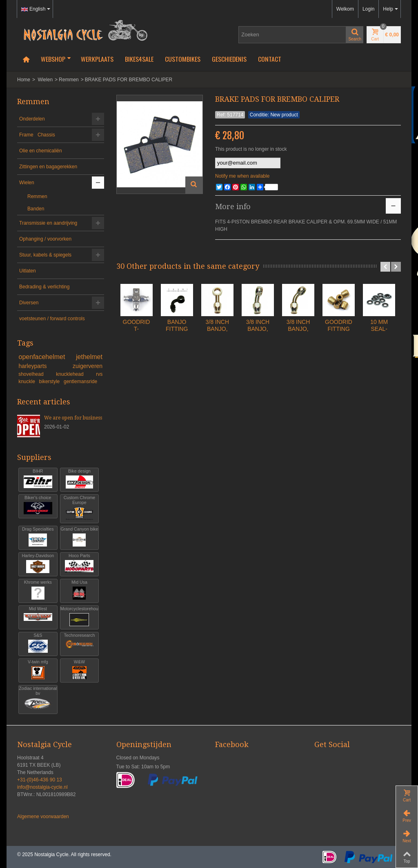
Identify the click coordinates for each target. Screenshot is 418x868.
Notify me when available (242, 176)
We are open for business (73, 418)
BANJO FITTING (201, 338)
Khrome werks (38, 590)
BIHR (38, 479)
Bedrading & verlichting (44, 287)
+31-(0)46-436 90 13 (40, 780)
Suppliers (34, 457)
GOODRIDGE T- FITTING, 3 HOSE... (144, 345)
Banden (36, 209)
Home (24, 80)
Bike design (80, 479)
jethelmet (89, 357)
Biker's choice (38, 505)
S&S (38, 643)
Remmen (69, 80)
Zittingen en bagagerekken (48, 167)
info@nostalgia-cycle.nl (42, 787)
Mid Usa (80, 590)
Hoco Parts (80, 563)
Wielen (45, 80)
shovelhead (36, 374)
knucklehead (75, 374)
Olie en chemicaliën (41, 151)
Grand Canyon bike (80, 537)
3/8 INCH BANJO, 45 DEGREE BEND (370, 345)
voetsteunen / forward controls (52, 319)
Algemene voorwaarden (43, 817)
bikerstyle (50, 382)
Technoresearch (80, 643)
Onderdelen (32, 119)
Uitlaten (28, 271)
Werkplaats (97, 59)
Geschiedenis (229, 59)
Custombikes (183, 59)
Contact (270, 59)
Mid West (38, 617)
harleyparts (44, 366)
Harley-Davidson (38, 563)
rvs (99, 374)
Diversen (29, 303)
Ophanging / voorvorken (45, 239)
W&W (80, 670)
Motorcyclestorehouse (80, 617)
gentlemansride (80, 382)
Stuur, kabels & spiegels (45, 255)
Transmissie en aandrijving (48, 223)
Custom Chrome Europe (80, 508)
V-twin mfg (38, 670)
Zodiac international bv (38, 699)
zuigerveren (88, 366)
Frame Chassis (37, 135)
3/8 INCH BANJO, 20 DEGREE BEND (313, 345)
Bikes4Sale (139, 59)
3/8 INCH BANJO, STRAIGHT (257, 345)
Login (368, 9)
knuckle (27, 382)
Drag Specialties (38, 537)
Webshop (56, 59)
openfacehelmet (46, 357)
